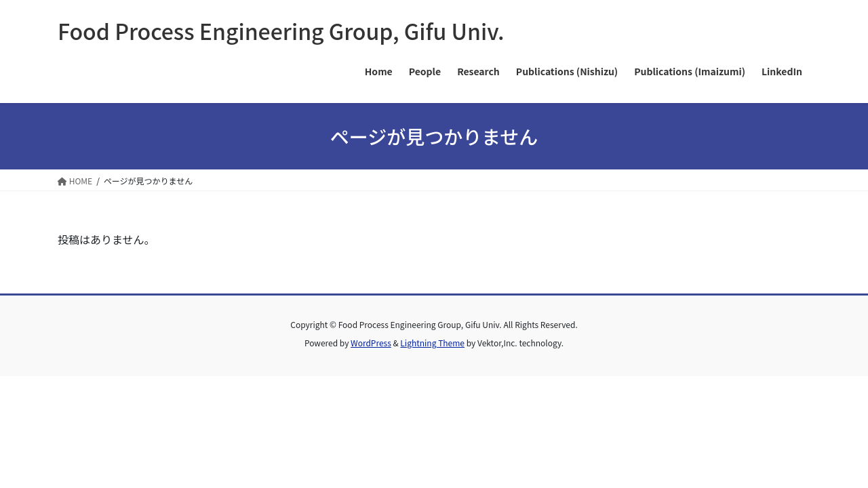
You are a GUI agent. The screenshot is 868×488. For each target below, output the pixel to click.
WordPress (371, 343)
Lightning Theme (432, 343)
